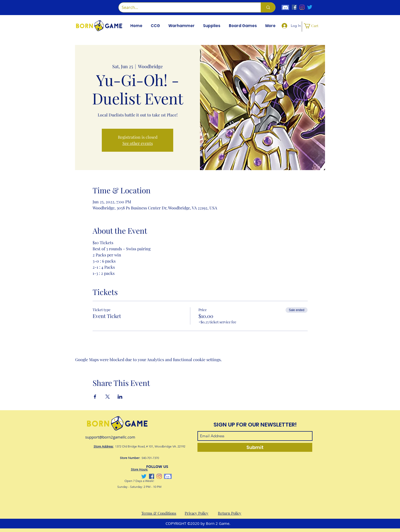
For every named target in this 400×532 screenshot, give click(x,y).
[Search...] (186, 7)
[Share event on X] (108, 397)
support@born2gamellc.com (110, 437)
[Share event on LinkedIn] (120, 397)
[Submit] (255, 447)
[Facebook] (294, 7)
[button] (155, 26)
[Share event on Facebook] (95, 397)
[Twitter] (310, 7)
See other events (138, 143)
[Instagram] (302, 7)
